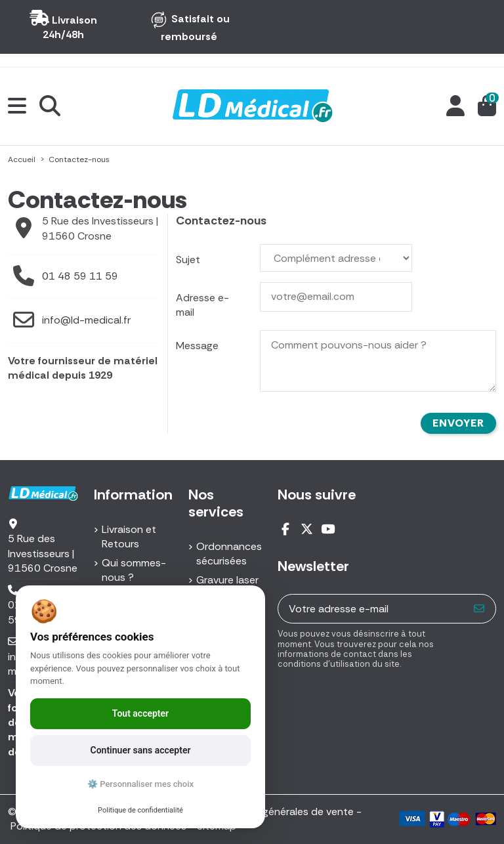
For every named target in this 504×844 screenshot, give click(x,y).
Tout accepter (140, 713)
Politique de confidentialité (140, 810)
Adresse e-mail (202, 305)
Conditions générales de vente (281, 812)
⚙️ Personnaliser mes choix (140, 784)
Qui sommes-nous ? (134, 570)
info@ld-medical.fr (86, 320)
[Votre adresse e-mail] (371, 609)
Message (197, 346)
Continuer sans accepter (141, 750)
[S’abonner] (479, 609)
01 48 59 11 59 (80, 276)
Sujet (188, 260)
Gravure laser (227, 580)
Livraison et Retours (129, 537)
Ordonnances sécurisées (229, 554)
